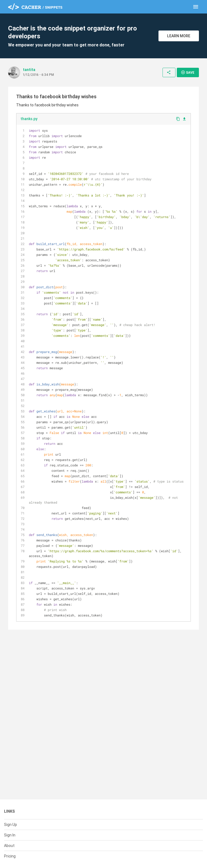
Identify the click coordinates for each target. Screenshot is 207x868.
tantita (29, 70)
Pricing (10, 856)
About (9, 846)
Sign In (10, 835)
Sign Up (11, 825)
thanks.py (29, 119)
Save (188, 72)
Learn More (179, 36)
